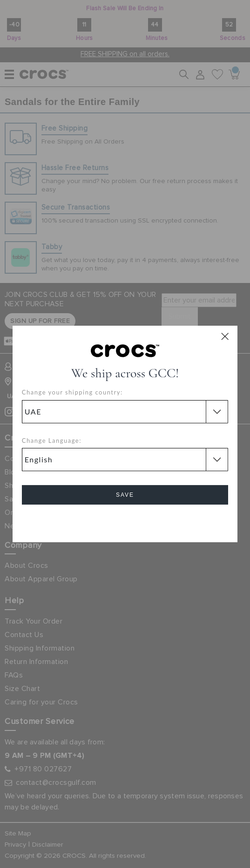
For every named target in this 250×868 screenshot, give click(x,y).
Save (125, 495)
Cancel (125, 521)
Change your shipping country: (72, 392)
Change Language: (52, 441)
